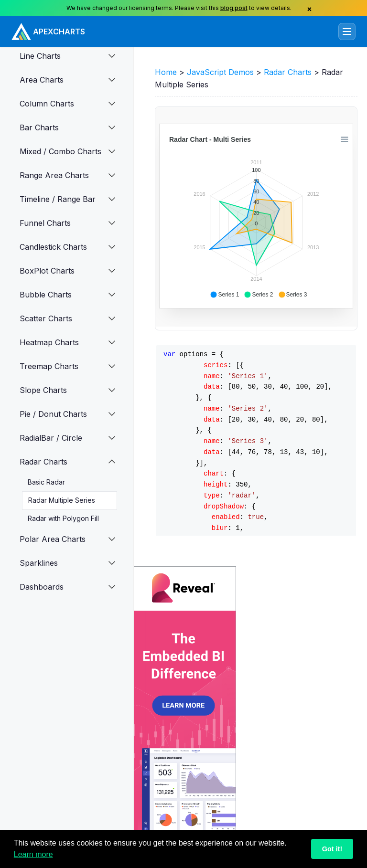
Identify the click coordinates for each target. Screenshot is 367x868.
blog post (234, 8)
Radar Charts (288, 72)
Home (166, 72)
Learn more (33, 854)
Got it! (332, 849)
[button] (114, 56)
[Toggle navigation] (347, 32)
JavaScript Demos (220, 72)
